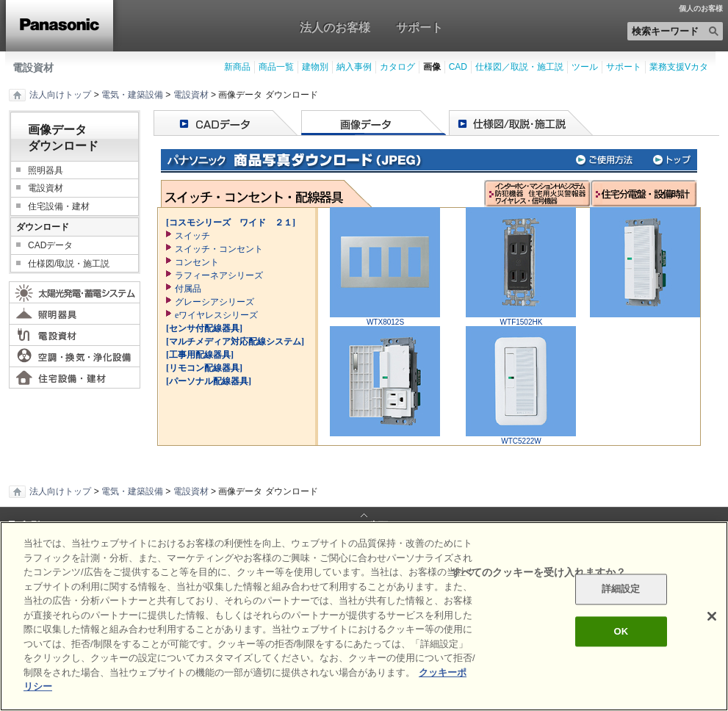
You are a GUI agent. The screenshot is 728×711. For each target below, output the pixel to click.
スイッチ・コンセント (219, 249)
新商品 (237, 67)
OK (621, 631)
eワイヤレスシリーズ (216, 315)
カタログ (397, 67)
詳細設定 (621, 589)
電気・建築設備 (132, 95)
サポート (419, 27)
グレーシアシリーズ (215, 302)
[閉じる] (712, 616)
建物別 (315, 67)
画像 (432, 67)
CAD (458, 67)
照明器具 (46, 170)
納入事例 (354, 67)
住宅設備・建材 (59, 206)
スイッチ (192, 236)
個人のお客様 (701, 9)
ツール (585, 67)
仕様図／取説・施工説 (519, 67)
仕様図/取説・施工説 (69, 264)
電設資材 (33, 68)
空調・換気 (75, 356)
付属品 (188, 289)
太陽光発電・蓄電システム (75, 292)
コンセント (197, 262)
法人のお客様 (335, 27)
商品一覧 (276, 67)
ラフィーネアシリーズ (219, 275)
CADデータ (50, 245)
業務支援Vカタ (679, 67)
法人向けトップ (60, 95)
